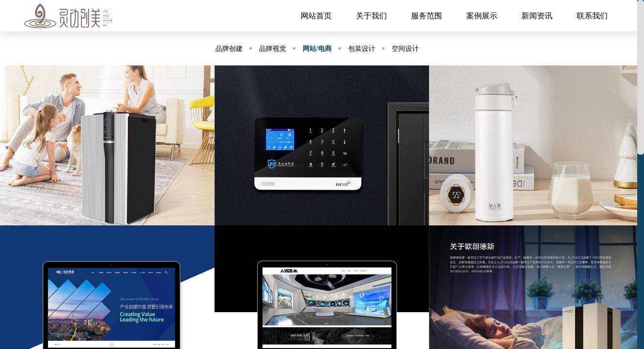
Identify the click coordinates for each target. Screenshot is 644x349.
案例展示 (482, 16)
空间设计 (405, 49)
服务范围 (427, 16)
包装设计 (362, 49)
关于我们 (371, 16)
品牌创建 (229, 49)
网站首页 (316, 16)
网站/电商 (317, 49)
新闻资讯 (537, 16)
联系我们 (592, 16)
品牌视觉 (273, 49)
